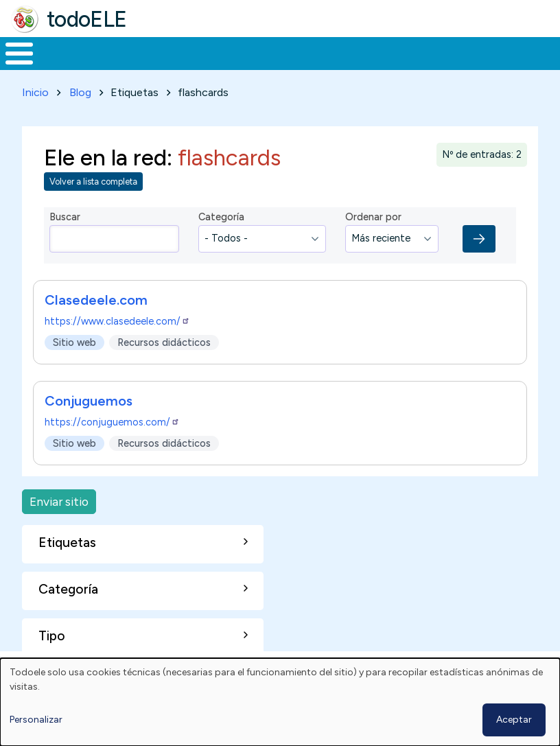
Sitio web (74, 353)
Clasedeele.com (96, 311)
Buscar (546, 52)
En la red (304, 59)
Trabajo (236, 59)
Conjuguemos (89, 412)
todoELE (87, 19)
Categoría (221, 229)
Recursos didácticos (164, 353)
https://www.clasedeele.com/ (117, 332)
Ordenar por (373, 229)
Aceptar (514, 720)
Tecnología (393, 59)
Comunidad (484, 59)
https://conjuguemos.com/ (112, 433)
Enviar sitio (59, 512)
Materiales (66, 59)
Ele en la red (105, 169)
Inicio (12, 59)
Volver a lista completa (93, 193)
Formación (154, 59)
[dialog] (280, 702)
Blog (80, 104)
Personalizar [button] (36, 720)
